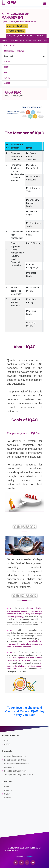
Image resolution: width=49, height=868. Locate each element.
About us (8, 790)
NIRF (7, 67)
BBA (20, 36)
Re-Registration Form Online (17, 764)
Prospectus (9, 767)
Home (7, 787)
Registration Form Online (15, 756)
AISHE (7, 62)
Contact (8, 798)
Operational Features (14, 51)
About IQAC (10, 46)
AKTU (7, 83)
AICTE (7, 78)
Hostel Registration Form (15, 771)
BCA (26, 36)
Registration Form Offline (15, 760)
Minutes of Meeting (16, 31)
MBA (9, 36)
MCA (15, 36)
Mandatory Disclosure (17, 26)
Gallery (7, 794)
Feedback (9, 56)
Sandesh (29, 857)
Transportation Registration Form (19, 775)
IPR (6, 72)
